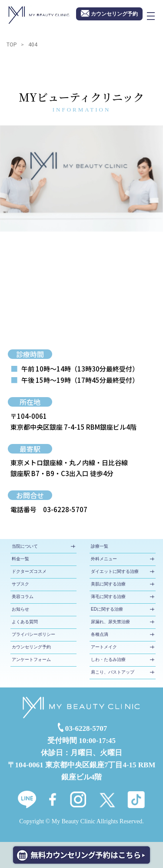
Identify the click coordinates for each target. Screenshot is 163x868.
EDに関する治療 (107, 609)
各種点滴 (100, 634)
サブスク (20, 584)
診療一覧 (100, 546)
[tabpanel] (81, 179)
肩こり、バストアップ (113, 672)
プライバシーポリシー (33, 634)
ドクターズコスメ (29, 571)
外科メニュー (104, 559)
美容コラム (23, 597)
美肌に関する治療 (108, 584)
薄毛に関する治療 (108, 597)
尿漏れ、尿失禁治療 (110, 622)
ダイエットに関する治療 (115, 571)
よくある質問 (25, 622)
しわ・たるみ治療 (108, 659)
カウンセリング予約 (31, 647)
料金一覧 (20, 559)
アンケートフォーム (31, 659)
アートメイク (104, 647)
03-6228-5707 (65, 509)
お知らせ (20, 609)
